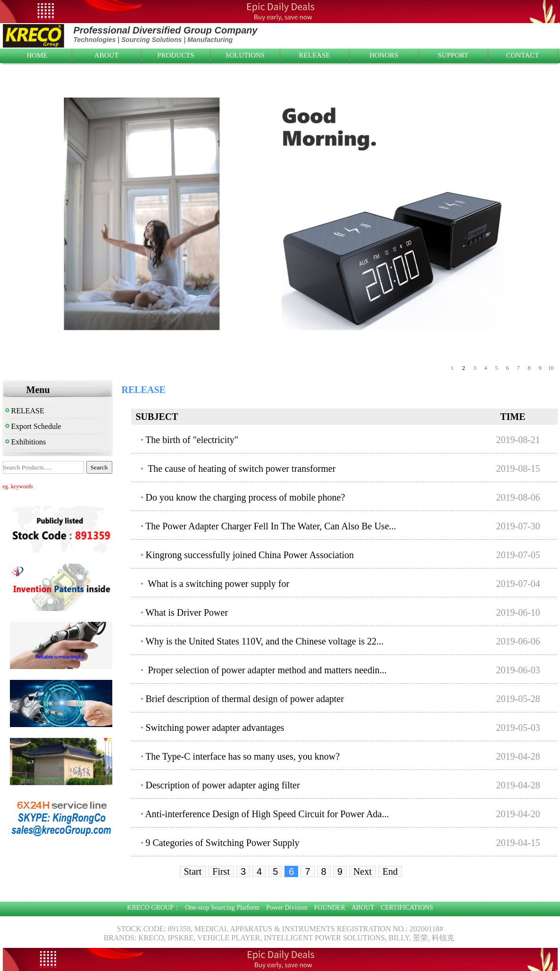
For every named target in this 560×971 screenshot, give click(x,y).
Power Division (287, 908)
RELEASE (315, 55)
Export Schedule (33, 426)
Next (363, 871)
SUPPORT (453, 55)
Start (193, 871)
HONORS (384, 55)
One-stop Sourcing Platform (222, 908)
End (390, 871)
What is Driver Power (187, 612)
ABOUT (107, 55)
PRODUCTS (176, 55)
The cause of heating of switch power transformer (241, 469)
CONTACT (523, 55)
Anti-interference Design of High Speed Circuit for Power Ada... (267, 814)
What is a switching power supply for (218, 584)
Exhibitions (26, 442)
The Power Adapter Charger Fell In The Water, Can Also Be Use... (271, 526)
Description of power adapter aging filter (223, 785)
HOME (37, 55)
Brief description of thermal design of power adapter (245, 699)
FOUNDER (330, 908)
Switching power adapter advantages (215, 728)
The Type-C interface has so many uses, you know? (242, 756)
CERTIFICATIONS (407, 908)
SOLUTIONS (245, 55)
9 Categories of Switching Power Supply (223, 843)
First (221, 871)
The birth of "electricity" (192, 440)
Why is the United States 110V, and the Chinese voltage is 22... (264, 641)
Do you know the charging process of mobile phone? (246, 497)
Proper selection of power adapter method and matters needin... (266, 670)
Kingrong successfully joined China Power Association (250, 555)
